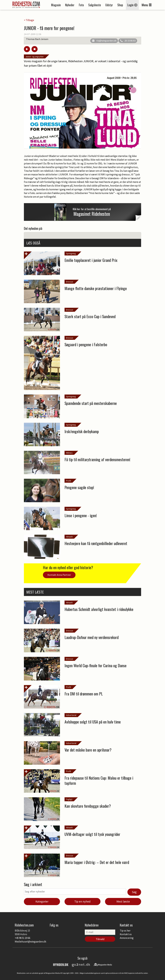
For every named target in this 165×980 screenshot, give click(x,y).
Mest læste (123, 901)
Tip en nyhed (82, 901)
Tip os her (125, 931)
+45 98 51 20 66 (22, 938)
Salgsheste (95, 5)
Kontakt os (126, 934)
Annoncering (127, 938)
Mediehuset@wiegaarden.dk (31, 942)
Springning (71, 253)
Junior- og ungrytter (35, 57)
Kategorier (42, 901)
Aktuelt (69, 537)
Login (132, 5)
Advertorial (71, 715)
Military (69, 453)
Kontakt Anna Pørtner (59, 575)
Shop (120, 5)
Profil (68, 481)
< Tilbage (29, 20)
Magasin (56, 5)
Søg (134, 892)
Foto (81, 5)
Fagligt (69, 799)
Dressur (70, 282)
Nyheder (70, 5)
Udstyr (109, 5)
